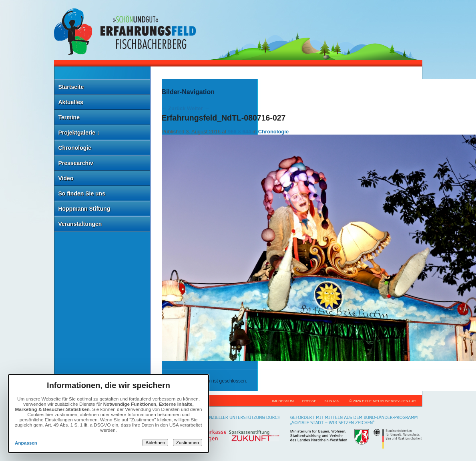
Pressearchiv (76, 163)
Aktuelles (71, 102)
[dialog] (108, 414)
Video (66, 178)
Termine (69, 117)
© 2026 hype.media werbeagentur (382, 401)
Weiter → (198, 108)
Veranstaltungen (80, 224)
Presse (309, 401)
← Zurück (174, 108)
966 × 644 (239, 132)
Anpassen (26, 443)
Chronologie (75, 148)
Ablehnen (156, 443)
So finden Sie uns (82, 193)
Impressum (283, 401)
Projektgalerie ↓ (79, 133)
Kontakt (333, 401)
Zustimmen (188, 443)
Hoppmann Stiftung (84, 209)
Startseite (71, 87)
